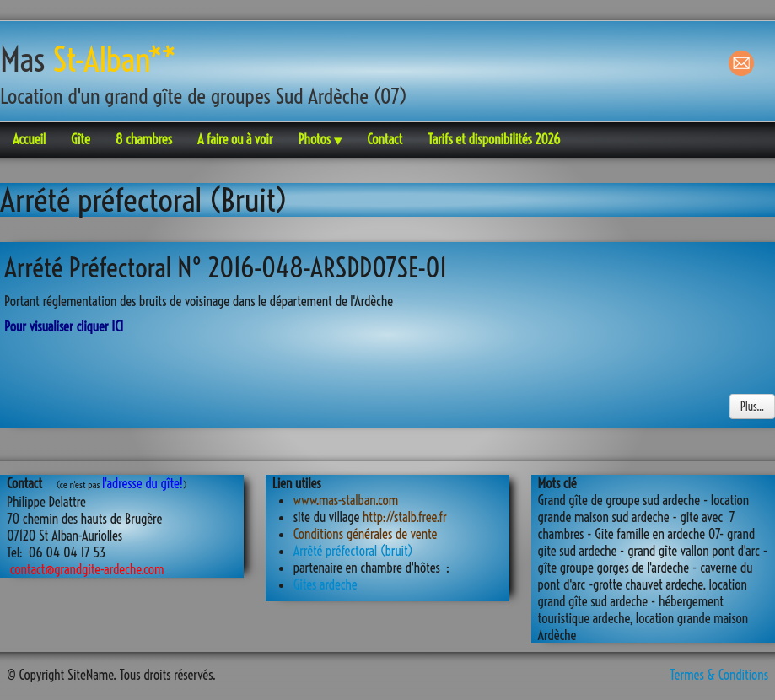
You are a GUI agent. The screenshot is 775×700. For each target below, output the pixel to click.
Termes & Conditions (719, 675)
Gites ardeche (326, 584)
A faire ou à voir (235, 139)
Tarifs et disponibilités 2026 (494, 139)
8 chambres (144, 139)
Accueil (29, 139)
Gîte (81, 139)
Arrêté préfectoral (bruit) (353, 551)
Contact (385, 139)
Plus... (752, 407)
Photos (320, 139)
